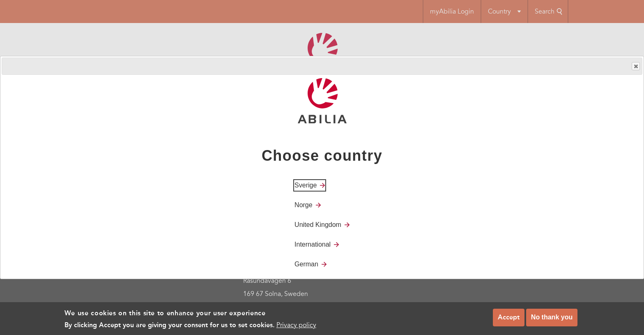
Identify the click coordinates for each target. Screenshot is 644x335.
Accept (509, 319)
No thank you (552, 319)
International (313, 244)
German (306, 264)
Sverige (306, 185)
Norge (304, 205)
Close (635, 66)
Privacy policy (296, 327)
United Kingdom (318, 225)
